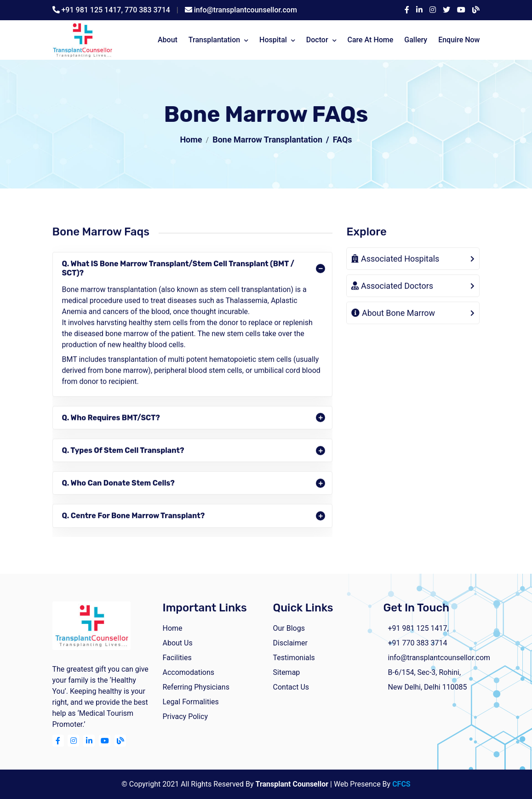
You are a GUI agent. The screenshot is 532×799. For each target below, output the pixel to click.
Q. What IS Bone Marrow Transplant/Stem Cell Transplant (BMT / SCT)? (178, 269)
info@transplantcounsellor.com (246, 10)
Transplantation (214, 40)
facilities (177, 658)
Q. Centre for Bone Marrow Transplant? (134, 517)
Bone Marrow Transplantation (267, 140)
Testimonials (294, 658)
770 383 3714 (147, 10)
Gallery (416, 40)
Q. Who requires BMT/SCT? (111, 419)
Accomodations (189, 672)
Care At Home (370, 40)
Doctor (317, 40)
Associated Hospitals (395, 260)
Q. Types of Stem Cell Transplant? (123, 451)
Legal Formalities (191, 702)
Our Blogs (289, 628)
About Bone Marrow (393, 314)
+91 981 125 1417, (93, 10)
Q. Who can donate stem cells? (118, 484)
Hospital (273, 40)
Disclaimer (290, 643)
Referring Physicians (196, 687)
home (173, 628)
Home (191, 140)
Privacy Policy (186, 716)
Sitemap (287, 672)
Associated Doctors (392, 287)
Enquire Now (459, 40)
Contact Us (291, 687)
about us (178, 643)
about (168, 40)
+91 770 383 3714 (418, 643)
